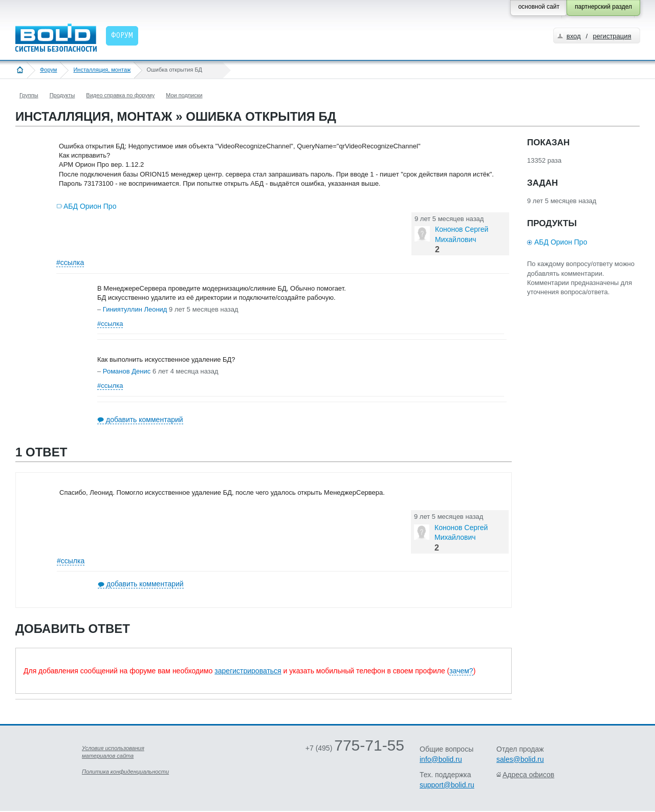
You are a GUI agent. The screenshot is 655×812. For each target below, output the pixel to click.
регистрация (612, 36)
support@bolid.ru (447, 785)
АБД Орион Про (90, 206)
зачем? (461, 671)
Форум (48, 70)
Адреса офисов (528, 775)
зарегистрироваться (248, 671)
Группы (29, 95)
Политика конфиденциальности (125, 772)
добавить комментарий (145, 420)
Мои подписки (184, 95)
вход (574, 36)
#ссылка (70, 262)
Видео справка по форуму (120, 95)
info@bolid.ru (441, 759)
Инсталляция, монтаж (102, 70)
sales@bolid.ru (520, 759)
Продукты (62, 95)
